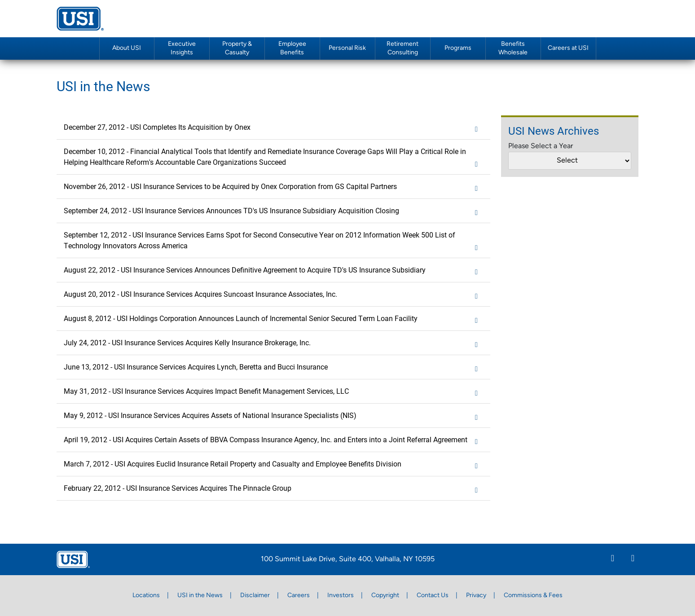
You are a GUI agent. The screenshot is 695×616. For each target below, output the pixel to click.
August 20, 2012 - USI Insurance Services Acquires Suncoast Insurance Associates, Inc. (273, 295)
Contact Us (433, 596)
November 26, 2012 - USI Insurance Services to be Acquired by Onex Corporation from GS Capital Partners (273, 187)
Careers (299, 596)
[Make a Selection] (570, 161)
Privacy (476, 596)
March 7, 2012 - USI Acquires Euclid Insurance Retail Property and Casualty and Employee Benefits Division (273, 464)
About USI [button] (127, 48)
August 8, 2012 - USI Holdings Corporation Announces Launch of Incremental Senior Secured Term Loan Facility (273, 319)
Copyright (385, 596)
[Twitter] (633, 559)
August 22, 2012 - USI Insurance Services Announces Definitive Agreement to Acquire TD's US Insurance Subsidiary (273, 270)
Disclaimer (255, 596)
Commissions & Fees (533, 596)
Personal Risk (347, 48)
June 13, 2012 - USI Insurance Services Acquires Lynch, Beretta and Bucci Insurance (273, 367)
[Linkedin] (613, 559)
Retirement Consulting (402, 48)
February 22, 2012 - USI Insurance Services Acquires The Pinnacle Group (273, 488)
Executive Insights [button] (182, 48)
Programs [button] (458, 48)
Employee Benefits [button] (292, 48)
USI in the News (200, 596)
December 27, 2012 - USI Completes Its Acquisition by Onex (273, 128)
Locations (146, 596)
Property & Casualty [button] (237, 48)
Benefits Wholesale (513, 48)
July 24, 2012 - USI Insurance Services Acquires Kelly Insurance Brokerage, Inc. (273, 343)
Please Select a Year (541, 146)
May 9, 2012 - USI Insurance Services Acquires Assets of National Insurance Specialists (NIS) (273, 416)
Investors (341, 596)
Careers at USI (568, 48)
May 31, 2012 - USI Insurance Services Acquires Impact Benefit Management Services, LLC (273, 392)
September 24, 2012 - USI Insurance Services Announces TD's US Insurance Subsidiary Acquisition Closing (273, 211)
